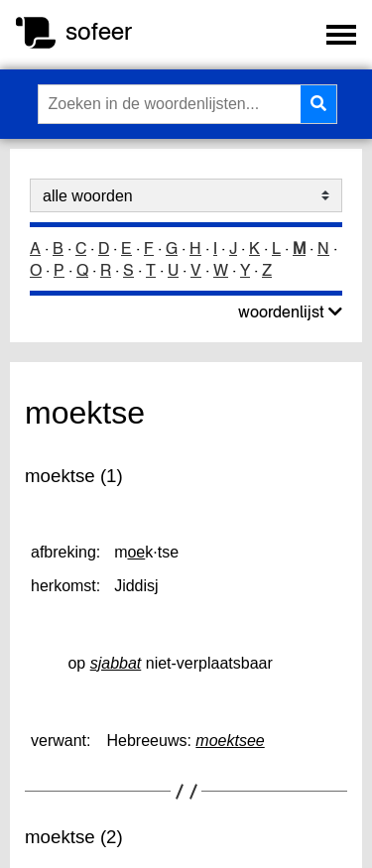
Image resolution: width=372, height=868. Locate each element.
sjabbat (116, 663)
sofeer (99, 31)
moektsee (230, 741)
